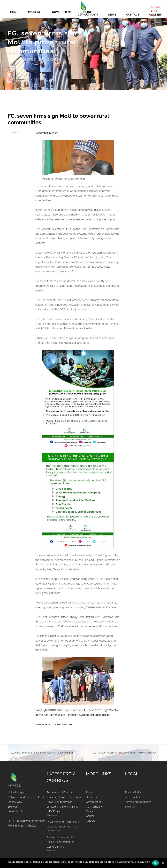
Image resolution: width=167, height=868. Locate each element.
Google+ (68, 724)
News (112, 14)
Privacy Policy (133, 792)
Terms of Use (133, 797)
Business (91, 797)
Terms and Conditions (138, 802)
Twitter (57, 724)
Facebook (46, 724)
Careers (156, 14)
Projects (91, 792)
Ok (156, 863)
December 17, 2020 (47, 133)
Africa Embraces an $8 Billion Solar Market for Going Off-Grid (60, 842)
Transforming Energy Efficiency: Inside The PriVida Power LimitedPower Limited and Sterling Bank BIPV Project (64, 802)
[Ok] (163, 863)
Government (93, 802)
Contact (133, 14)
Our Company (88, 14)
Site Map (130, 807)
